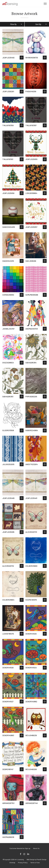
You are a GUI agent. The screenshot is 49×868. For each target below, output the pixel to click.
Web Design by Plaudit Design (37, 860)
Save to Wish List (22, 58)
